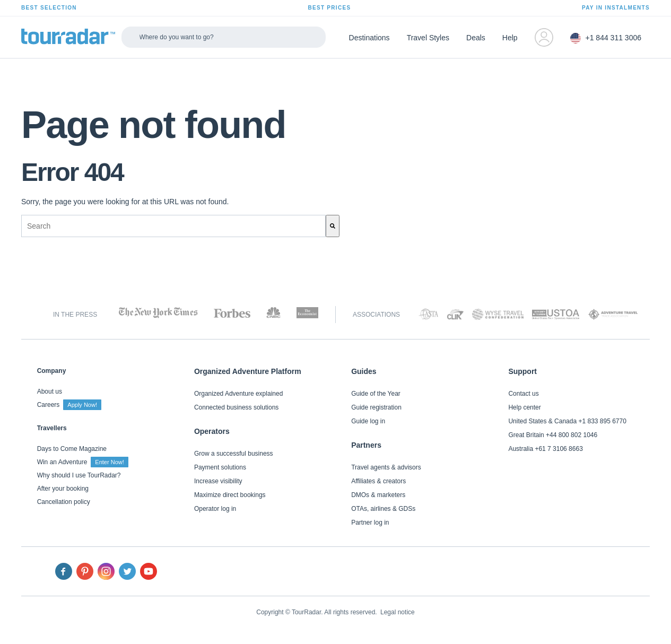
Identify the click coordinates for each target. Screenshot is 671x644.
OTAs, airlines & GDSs (383, 509)
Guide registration (376, 407)
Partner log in (370, 523)
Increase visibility (218, 481)
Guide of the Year (376, 394)
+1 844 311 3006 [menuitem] (606, 38)
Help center (524, 407)
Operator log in (215, 509)
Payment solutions (220, 467)
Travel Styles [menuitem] (428, 38)
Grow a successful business (234, 454)
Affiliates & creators (378, 481)
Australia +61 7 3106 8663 (545, 449)
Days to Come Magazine (72, 449)
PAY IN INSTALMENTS (616, 8)
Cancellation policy (64, 502)
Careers (69, 405)
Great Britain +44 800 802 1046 (553, 435)
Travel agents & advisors (386, 467)
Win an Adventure (83, 462)
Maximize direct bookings (230, 495)
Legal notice (398, 612)
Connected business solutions (236, 407)
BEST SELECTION (49, 8)
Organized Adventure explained (238, 394)
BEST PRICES (329, 8)
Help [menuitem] (510, 38)
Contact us (523, 394)
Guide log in (368, 421)
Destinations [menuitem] (369, 38)
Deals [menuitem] (476, 38)
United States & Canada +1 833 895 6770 (567, 421)
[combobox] (173, 226)
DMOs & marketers (378, 495)
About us (50, 391)
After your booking (63, 489)
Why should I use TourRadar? (79, 475)
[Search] (333, 226)
